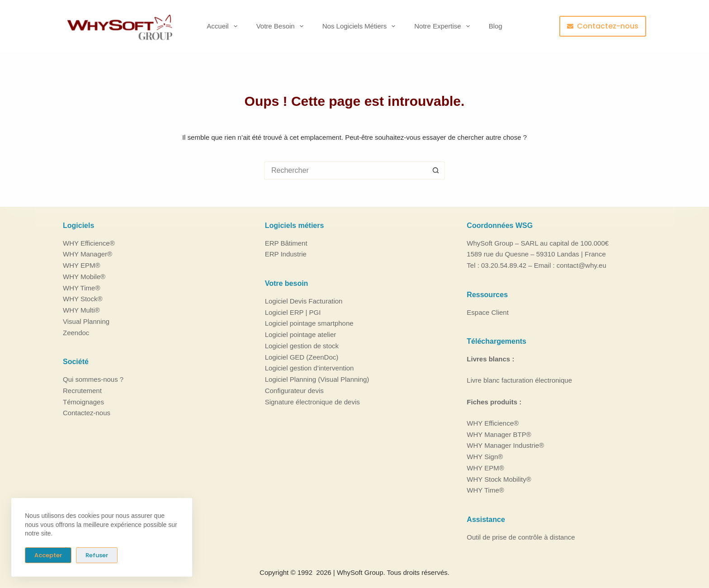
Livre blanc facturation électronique (519, 380)
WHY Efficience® (89, 243)
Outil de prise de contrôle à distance (521, 537)
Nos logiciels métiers (361, 26)
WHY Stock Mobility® (499, 479)
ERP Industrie (286, 254)
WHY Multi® (81, 310)
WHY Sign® (485, 457)
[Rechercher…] (345, 171)
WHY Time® (81, 287)
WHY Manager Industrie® (505, 445)
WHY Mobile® (84, 277)
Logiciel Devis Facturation (304, 301)
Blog (496, 26)
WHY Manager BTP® (499, 434)
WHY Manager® (87, 254)
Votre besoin (282, 26)
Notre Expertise (444, 26)
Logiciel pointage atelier (301, 334)
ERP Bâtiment (286, 243)
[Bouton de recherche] (436, 171)
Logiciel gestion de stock (302, 346)
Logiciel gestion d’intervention (310, 368)
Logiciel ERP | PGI (293, 312)
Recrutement (82, 391)
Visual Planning (86, 321)
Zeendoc (76, 332)
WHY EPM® (81, 265)
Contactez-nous (603, 26)
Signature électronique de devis (312, 401)
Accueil (224, 26)
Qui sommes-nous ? (93, 379)
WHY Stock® (83, 299)
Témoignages (83, 401)
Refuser (97, 555)
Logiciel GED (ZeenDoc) (302, 357)
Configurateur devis (294, 391)
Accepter (48, 555)
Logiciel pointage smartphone (309, 323)
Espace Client (488, 312)
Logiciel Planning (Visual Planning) (317, 379)
